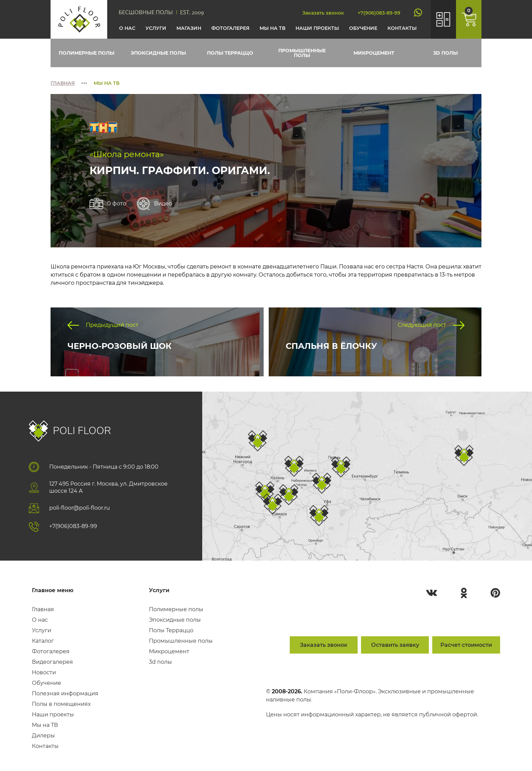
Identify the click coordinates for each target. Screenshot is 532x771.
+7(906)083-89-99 (379, 13)
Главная (63, 83)
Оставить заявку (395, 645)
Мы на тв (272, 28)
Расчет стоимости (466, 645)
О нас (127, 28)
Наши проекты (317, 28)
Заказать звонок (323, 13)
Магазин (189, 28)
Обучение (363, 28)
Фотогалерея (230, 28)
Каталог (43, 641)
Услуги (156, 28)
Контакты (402, 28)
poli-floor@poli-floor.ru (80, 508)
